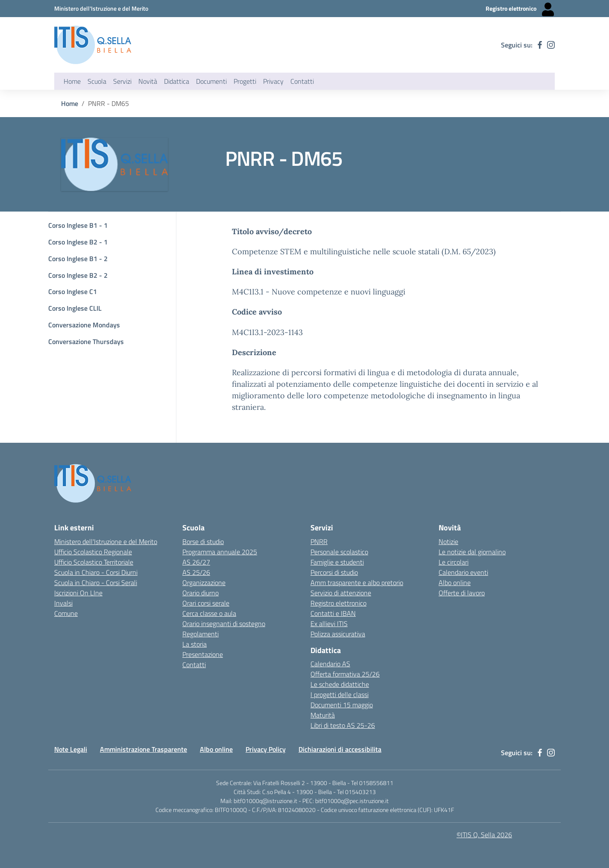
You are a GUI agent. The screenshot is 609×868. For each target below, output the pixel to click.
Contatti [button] (302, 81)
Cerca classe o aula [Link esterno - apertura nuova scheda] (209, 613)
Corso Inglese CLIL (75, 308)
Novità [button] (148, 81)
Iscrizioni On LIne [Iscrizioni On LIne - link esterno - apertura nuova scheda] (78, 593)
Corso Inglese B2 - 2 (78, 275)
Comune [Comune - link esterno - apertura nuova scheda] (66, 613)
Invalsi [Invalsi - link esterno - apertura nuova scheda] (63, 603)
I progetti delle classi (340, 694)
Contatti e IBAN (333, 613)
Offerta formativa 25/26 (345, 674)
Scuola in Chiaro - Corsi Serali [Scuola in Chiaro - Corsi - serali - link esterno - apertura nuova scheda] (96, 583)
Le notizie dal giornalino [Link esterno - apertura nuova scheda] (472, 552)
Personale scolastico (339, 552)
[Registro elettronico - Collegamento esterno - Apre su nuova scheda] (520, 9)
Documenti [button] (211, 81)
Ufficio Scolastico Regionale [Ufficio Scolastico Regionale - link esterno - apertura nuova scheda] (93, 552)
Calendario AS (330, 664)
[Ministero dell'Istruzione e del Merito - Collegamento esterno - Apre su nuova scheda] (101, 8)
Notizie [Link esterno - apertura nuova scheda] (448, 541)
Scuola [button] (97, 81)
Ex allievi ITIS (329, 624)
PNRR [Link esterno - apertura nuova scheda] (319, 541)
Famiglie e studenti (337, 562)
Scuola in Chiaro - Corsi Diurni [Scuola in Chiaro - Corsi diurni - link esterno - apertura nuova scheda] (96, 572)
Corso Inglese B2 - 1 (78, 242)
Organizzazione (204, 583)
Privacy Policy (266, 749)
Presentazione (203, 654)
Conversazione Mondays (84, 325)
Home (72, 81)
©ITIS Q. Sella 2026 (484, 835)
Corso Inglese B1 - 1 (78, 225)
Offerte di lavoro (462, 593)
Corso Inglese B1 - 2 (78, 259)
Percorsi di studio (334, 572)
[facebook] (540, 45)
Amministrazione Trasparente (143, 749)
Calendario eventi (463, 572)
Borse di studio (203, 541)
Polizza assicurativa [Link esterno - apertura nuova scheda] (338, 634)
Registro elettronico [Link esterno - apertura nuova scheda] (338, 603)
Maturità (323, 715)
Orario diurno (201, 593)
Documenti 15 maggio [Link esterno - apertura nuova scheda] (342, 705)
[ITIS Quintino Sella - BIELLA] (93, 45)
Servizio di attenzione (341, 593)
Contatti (194, 665)
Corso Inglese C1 (73, 291)
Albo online (216, 749)
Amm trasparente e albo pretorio (357, 583)
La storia (195, 644)
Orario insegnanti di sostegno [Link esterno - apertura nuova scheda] (224, 624)
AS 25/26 (196, 572)
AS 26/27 (196, 562)
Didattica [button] (177, 81)
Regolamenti (201, 634)
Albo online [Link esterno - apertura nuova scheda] (455, 583)
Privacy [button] (273, 81)
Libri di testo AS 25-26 (343, 725)
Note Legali (71, 749)
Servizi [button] (122, 81)
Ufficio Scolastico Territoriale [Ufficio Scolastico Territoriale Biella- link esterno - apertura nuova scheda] (94, 562)
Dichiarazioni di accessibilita (340, 749)
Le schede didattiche (340, 684)
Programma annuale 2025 (220, 552)
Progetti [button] (245, 81)
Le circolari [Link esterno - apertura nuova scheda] (454, 562)
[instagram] (551, 45)
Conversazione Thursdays (86, 341)
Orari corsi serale (206, 603)
